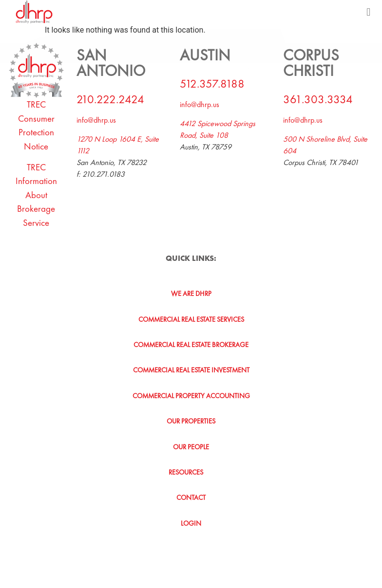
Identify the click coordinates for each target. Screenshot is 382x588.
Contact (191, 497)
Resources (191, 472)
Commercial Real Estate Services (191, 319)
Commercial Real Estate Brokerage (191, 345)
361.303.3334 (318, 99)
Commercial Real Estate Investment (191, 370)
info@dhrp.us (96, 120)
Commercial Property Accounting (191, 396)
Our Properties (191, 421)
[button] (369, 12)
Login (191, 523)
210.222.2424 (110, 99)
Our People (191, 447)
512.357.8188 (212, 83)
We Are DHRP (191, 294)
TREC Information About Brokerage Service (36, 195)
